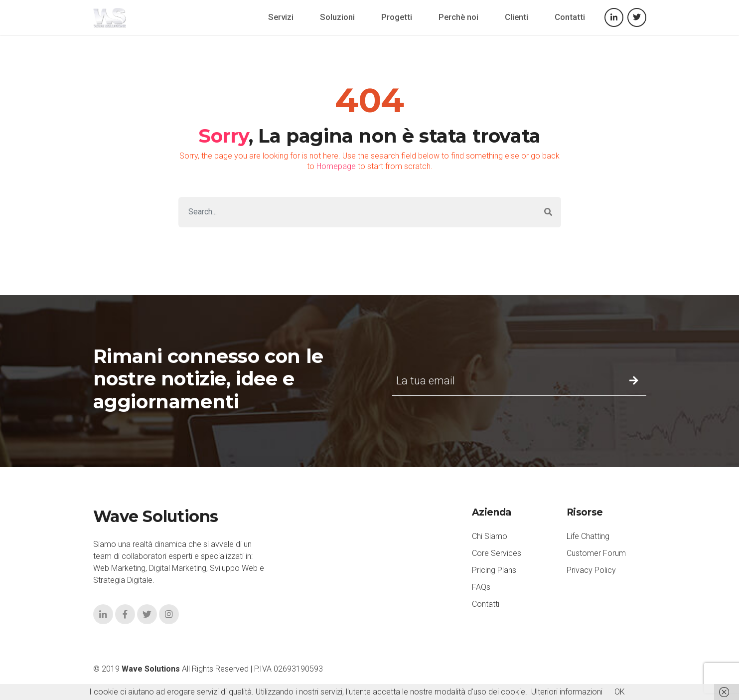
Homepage (336, 166)
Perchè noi (458, 17)
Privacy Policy (591, 570)
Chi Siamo (490, 536)
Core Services (497, 553)
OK (620, 692)
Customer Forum (596, 553)
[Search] (357, 212)
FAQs (481, 587)
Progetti (397, 17)
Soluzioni (337, 17)
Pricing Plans (494, 570)
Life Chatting (588, 536)
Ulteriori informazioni (567, 692)
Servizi (281, 17)
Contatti (570, 17)
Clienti (517, 17)
